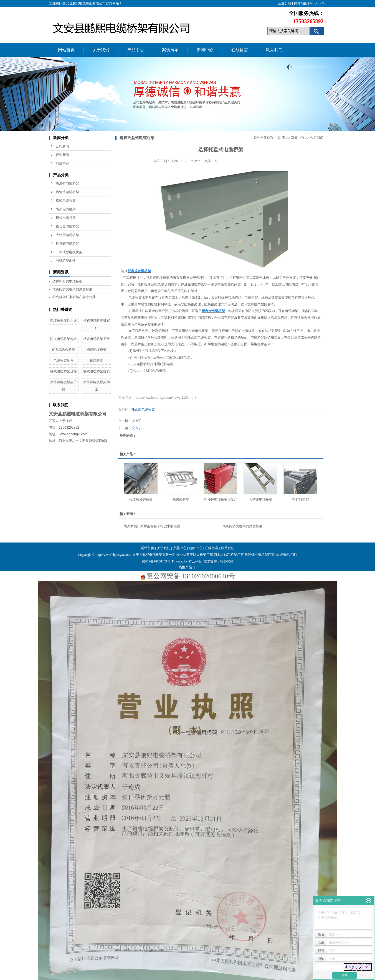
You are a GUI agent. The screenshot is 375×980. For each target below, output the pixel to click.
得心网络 (227, 561)
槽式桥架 (97, 360)
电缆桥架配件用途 (64, 321)
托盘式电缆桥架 (67, 244)
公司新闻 (62, 146)
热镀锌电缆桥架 (67, 192)
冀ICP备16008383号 (156, 561)
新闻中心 (205, 50)
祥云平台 (195, 561)
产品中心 (136, 50)
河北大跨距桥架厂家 (229, 555)
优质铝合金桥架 (64, 350)
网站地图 (301, 3)
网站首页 (66, 50)
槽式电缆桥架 (66, 218)
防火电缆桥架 (66, 209)
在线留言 (240, 50)
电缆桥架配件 (66, 261)
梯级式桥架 (181, 500)
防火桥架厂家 (203, 555)
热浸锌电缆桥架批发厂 (221, 500)
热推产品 (185, 567)
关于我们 (101, 50)
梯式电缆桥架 (66, 201)
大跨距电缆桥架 (67, 235)
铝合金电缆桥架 (67, 226)
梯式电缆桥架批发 (97, 371)
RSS (313, 3)
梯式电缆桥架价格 (64, 371)
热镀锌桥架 (301, 500)
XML (323, 3)
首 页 (281, 138)
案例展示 (170, 50)
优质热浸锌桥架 (141, 500)
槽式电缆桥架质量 (97, 339)
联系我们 (274, 50)
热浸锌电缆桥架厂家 (260, 555)
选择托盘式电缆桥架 (67, 282)
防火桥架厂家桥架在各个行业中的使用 (152, 526)
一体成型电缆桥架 (69, 252)
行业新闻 (62, 155)
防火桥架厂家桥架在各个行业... (75, 297)
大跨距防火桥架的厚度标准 (72, 289)
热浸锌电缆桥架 (67, 183)
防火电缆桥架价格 (64, 339)
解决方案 (62, 163)
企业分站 (285, 3)
